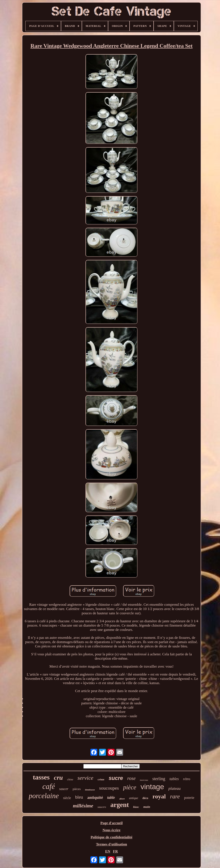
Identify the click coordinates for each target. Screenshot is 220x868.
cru (58, 777)
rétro (187, 779)
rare (175, 796)
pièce (130, 787)
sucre (116, 778)
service (86, 778)
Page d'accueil (111, 823)
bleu (79, 797)
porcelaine (44, 796)
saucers (102, 807)
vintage (152, 787)
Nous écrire (111, 830)
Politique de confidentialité (112, 837)
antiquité (95, 797)
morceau (144, 780)
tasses (41, 777)
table (111, 798)
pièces (77, 789)
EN (108, 851)
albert (122, 799)
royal (159, 796)
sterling (159, 779)
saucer (64, 789)
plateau (175, 788)
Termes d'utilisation (112, 844)
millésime (83, 806)
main (147, 807)
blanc (136, 807)
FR (115, 851)
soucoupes (109, 788)
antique (134, 798)
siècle (67, 798)
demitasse (90, 790)
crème (101, 780)
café (49, 786)
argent (120, 805)
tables (174, 779)
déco (145, 798)
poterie (189, 798)
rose (131, 778)
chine (70, 779)
